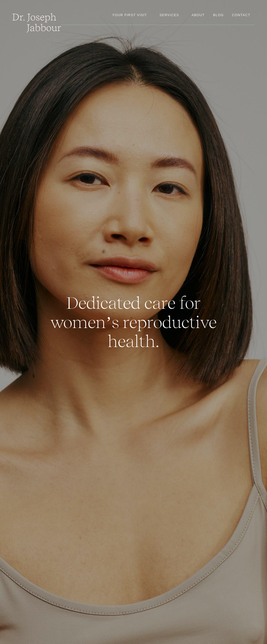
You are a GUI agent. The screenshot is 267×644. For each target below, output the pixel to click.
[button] (169, 15)
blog (218, 15)
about (198, 15)
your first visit (130, 15)
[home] (37, 23)
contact (241, 15)
